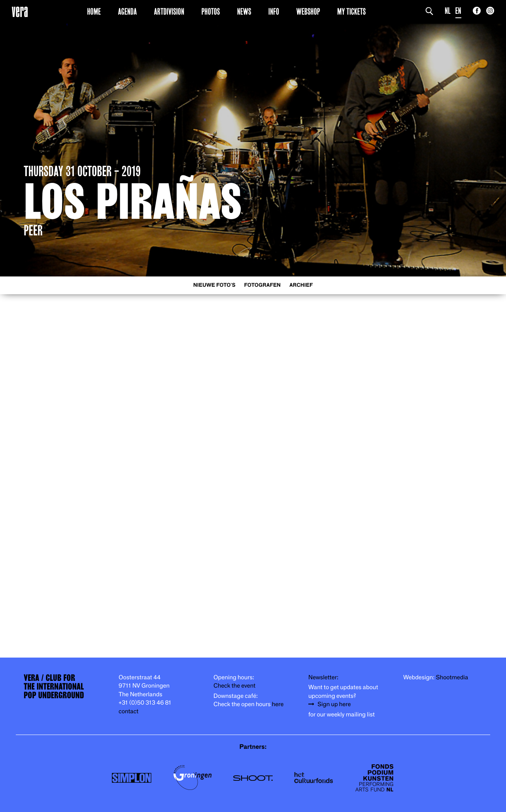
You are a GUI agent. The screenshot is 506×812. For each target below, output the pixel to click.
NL (448, 11)
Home (94, 11)
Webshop (308, 11)
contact (128, 711)
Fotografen (262, 285)
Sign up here (334, 704)
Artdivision (169, 11)
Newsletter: (323, 678)
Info (274, 11)
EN (458, 11)
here (278, 704)
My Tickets (351, 11)
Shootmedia (452, 678)
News (244, 11)
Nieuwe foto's (214, 285)
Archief (301, 285)
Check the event (234, 686)
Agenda (127, 11)
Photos (211, 11)
